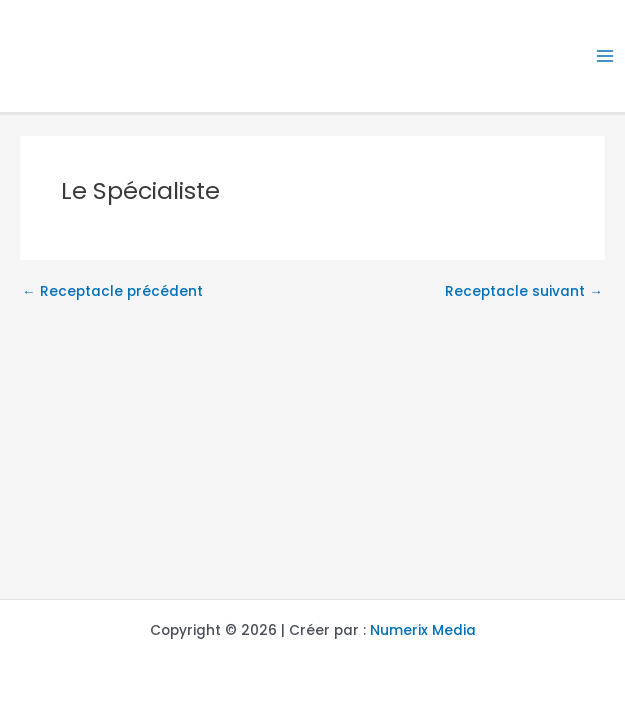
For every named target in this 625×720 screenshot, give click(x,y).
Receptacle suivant (524, 292)
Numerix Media (423, 630)
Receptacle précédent (112, 292)
